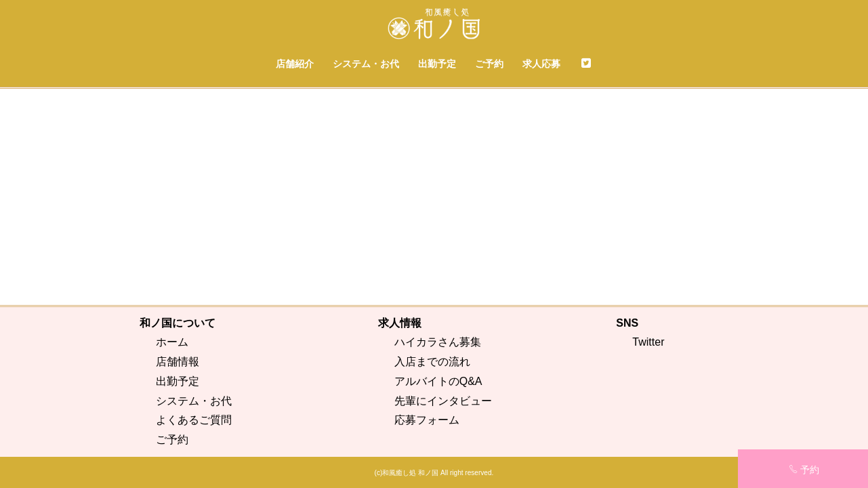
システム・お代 (366, 64)
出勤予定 (437, 64)
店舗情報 (178, 362)
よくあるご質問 (194, 420)
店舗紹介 (295, 64)
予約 (804, 470)
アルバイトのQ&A (438, 381)
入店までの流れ (432, 362)
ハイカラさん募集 (438, 342)
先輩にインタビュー (443, 401)
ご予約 (489, 64)
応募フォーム (427, 420)
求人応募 (541, 64)
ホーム (172, 342)
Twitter (648, 342)
